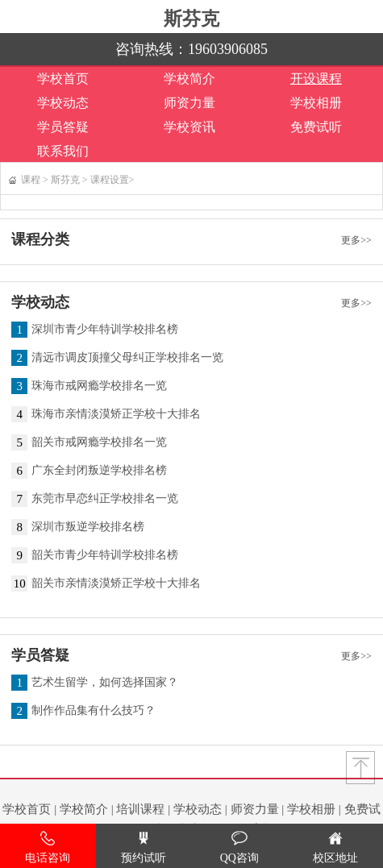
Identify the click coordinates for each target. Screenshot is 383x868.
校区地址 (335, 847)
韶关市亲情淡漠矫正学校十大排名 (116, 584)
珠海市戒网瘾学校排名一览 (99, 386)
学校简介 (189, 79)
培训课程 (140, 809)
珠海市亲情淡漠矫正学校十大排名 (116, 414)
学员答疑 (63, 127)
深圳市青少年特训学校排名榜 (105, 330)
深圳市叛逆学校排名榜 (88, 527)
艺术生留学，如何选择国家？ (105, 683)
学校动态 (63, 103)
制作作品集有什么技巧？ (94, 711)
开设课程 (316, 79)
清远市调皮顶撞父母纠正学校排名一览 (127, 358)
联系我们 (63, 151)
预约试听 (144, 847)
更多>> (356, 240)
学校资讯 (189, 127)
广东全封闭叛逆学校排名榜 (99, 471)
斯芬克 (191, 19)
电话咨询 (48, 847)
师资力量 (189, 103)
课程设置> (112, 180)
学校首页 (63, 79)
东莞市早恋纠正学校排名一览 (105, 499)
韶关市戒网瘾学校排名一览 (99, 442)
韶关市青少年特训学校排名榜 (105, 555)
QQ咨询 (239, 847)
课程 (31, 180)
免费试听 (316, 127)
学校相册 (316, 103)
